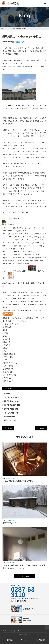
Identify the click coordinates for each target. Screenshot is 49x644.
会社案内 (18, 631)
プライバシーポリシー (8, 631)
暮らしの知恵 (9, 413)
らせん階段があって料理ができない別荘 (18, 481)
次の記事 (41, 428)
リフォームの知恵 (11, 397)
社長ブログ (20, 42)
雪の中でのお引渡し (10, 523)
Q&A (6, 393)
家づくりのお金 (10, 401)
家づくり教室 (9, 409)
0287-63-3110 (24, 592)
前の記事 (8, 428)
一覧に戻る (25, 576)
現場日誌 (8, 417)
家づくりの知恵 (10, 405)
